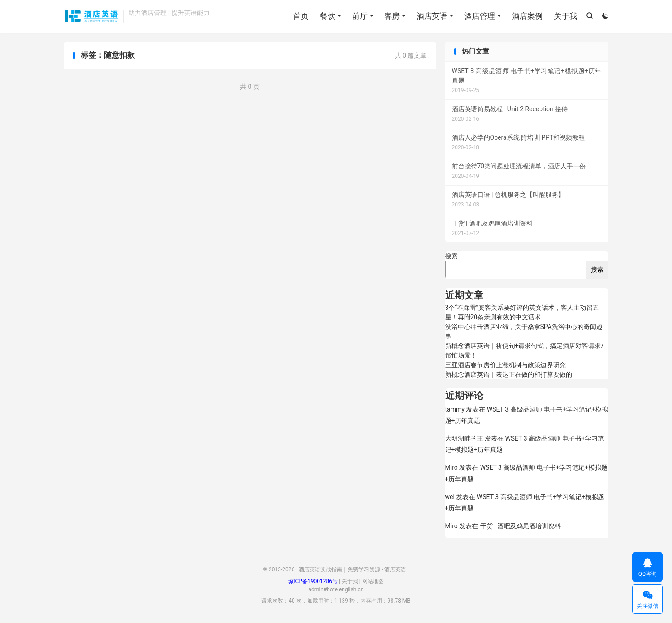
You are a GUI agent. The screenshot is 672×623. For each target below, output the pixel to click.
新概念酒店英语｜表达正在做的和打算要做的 (509, 374)
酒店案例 (527, 16)
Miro (451, 467)
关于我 (566, 16)
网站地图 (373, 581)
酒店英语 (432, 16)
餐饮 (328, 16)
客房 (392, 16)
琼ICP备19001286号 (313, 581)
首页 (301, 16)
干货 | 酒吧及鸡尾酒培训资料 (520, 526)
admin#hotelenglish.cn (336, 589)
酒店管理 (480, 16)
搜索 (451, 256)
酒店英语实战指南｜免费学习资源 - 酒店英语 (91, 16)
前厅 (360, 16)
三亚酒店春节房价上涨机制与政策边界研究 (505, 365)
